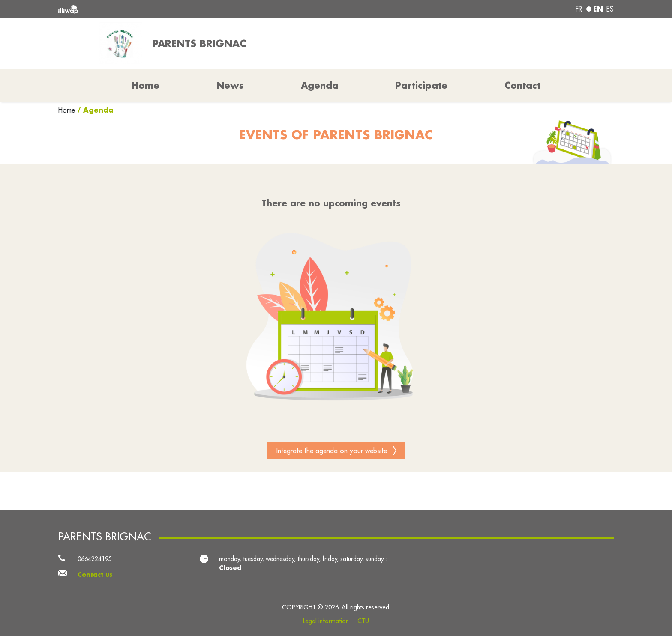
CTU (363, 621)
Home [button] (145, 85)
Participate (421, 85)
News (230, 85)
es (610, 9)
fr (579, 9)
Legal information (326, 621)
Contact (522, 85)
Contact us (95, 575)
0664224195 (95, 559)
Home (68, 110)
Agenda (320, 85)
